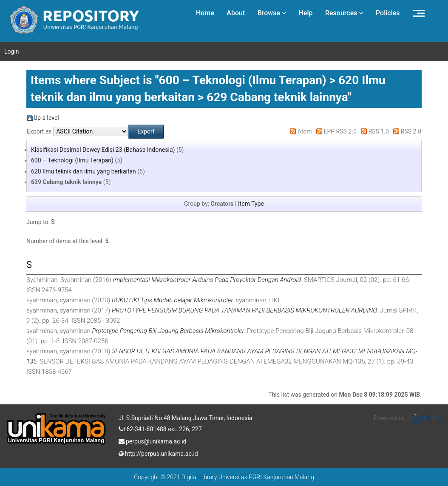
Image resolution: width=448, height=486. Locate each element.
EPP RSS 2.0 (340, 131)
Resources (344, 13)
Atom (305, 131)
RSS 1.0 (379, 131)
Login (12, 51)
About (236, 13)
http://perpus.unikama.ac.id (158, 453)
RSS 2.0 (411, 131)
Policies (388, 13)
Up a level (46, 118)
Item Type (251, 204)
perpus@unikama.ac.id (153, 441)
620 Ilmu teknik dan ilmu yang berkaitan (84, 171)
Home (205, 13)
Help (305, 13)
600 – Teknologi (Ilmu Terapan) (72, 160)
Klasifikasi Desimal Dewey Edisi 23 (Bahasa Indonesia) (103, 150)
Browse (272, 13)
